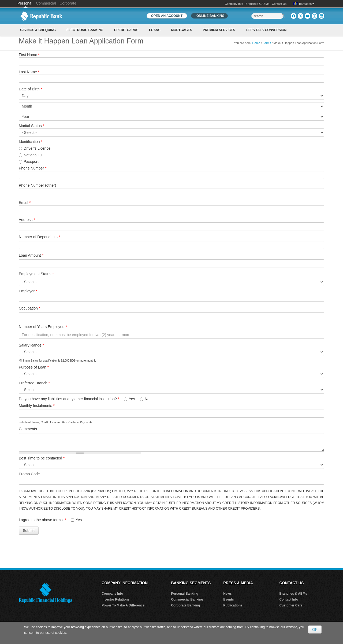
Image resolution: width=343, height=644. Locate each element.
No (147, 399)
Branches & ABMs (258, 4)
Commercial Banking (187, 599)
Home (256, 43)
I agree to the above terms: (42, 520)
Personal (25, 3)
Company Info (234, 4)
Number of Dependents (39, 237)
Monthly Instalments (37, 406)
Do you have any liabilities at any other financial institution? (69, 399)
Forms (267, 43)
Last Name (29, 72)
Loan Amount (31, 255)
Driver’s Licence (37, 148)
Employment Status (36, 274)
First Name (29, 55)
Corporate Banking (185, 605)
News (227, 594)
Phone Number (33, 168)
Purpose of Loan (34, 367)
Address (27, 220)
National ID (33, 155)
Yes (133, 399)
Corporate (68, 3)
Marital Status (31, 126)
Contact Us (279, 4)
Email (25, 203)
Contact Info (289, 599)
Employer (28, 291)
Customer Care (291, 605)
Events (228, 599)
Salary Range (31, 345)
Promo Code (29, 474)
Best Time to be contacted (42, 458)
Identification (31, 142)
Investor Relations (115, 599)
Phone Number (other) (37, 185)
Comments (28, 429)
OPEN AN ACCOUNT (167, 16)
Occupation (29, 308)
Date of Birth (30, 89)
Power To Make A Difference (123, 605)
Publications (233, 605)
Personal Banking (184, 594)
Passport (31, 161)
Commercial (46, 3)
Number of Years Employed (43, 327)
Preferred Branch (34, 383)
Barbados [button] (307, 4)
